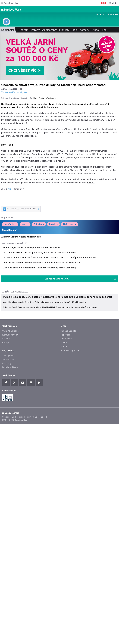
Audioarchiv (112, 15)
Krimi (25, 291)
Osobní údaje (18, 598)
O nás (95, 30)
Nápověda (65, 516)
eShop (5, 524)
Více (105, 30)
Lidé (74, 30)
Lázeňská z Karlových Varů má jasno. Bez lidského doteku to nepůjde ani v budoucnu (60, 339)
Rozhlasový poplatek (71, 532)
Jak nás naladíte (68, 512)
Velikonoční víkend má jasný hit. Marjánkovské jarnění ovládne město (51, 327)
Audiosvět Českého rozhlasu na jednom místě (21, 304)
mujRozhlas (7, 284)
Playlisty (64, 30)
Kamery (84, 30)
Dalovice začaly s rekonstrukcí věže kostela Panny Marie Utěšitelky (50, 364)
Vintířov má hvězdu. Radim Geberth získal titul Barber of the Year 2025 (52, 352)
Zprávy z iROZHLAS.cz (15, 396)
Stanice (6, 520)
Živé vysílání (69, 291)
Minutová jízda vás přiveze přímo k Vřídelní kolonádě (42, 314)
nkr (9, 256)
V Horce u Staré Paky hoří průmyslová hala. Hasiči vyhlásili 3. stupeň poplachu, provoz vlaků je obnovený (50, 489)
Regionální (8, 30)
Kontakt (64, 528)
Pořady (35, 30)
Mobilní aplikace (10, 549)
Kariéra (64, 524)
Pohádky (39, 291)
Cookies (6, 598)
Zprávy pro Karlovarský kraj (14, 92)
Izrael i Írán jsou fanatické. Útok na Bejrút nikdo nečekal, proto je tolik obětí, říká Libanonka (44, 484)
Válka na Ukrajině (10, 512)
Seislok (91, 250)
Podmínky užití (32, 598)
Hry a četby (10, 291)
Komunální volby (10, 516)
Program (100, 15)
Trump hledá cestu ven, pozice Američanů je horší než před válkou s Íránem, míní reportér (57, 478)
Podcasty (7, 545)
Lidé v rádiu (66, 520)
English (44, 598)
